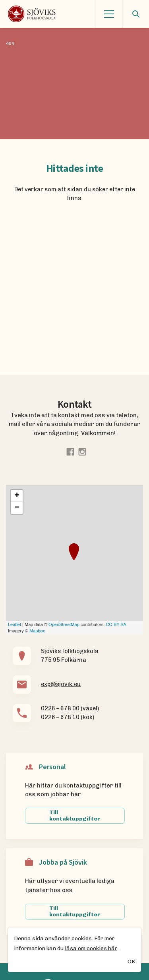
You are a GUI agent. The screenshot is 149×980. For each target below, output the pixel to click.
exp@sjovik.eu (61, 684)
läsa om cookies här (91, 949)
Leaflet (15, 624)
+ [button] (17, 496)
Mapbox (37, 631)
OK (131, 962)
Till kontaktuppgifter (75, 816)
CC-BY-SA (116, 624)
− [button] (17, 508)
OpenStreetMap (64, 624)
